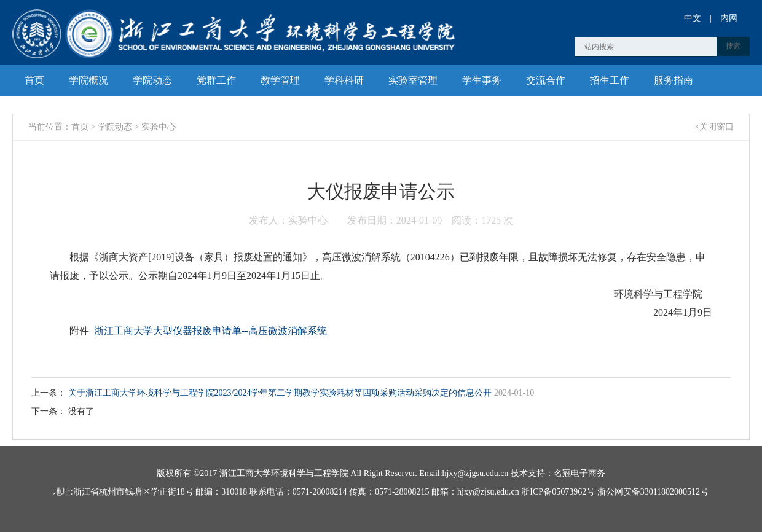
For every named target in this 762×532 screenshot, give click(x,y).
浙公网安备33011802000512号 (653, 492)
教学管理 (280, 80)
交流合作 (546, 80)
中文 (693, 18)
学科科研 (344, 80)
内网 (729, 18)
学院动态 (152, 80)
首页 (34, 80)
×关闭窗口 (714, 127)
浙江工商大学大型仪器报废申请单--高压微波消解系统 (210, 331)
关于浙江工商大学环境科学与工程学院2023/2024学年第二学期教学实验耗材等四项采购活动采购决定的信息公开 (281, 393)
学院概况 (88, 80)
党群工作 (216, 80)
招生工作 (610, 80)
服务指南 (674, 80)
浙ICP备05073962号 (558, 492)
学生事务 (482, 80)
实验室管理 (413, 80)
